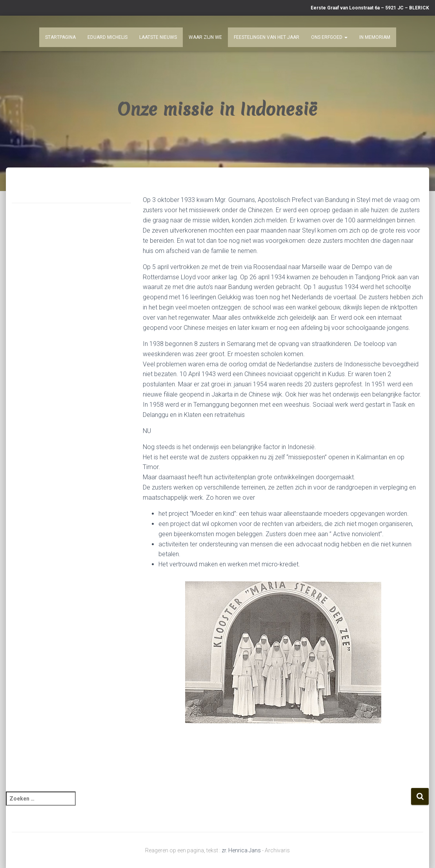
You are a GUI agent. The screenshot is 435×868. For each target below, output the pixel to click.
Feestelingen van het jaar (267, 37)
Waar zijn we (205, 37)
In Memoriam (375, 37)
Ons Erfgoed (329, 37)
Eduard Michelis (107, 37)
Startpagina (60, 37)
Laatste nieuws (158, 37)
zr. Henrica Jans (241, 850)
